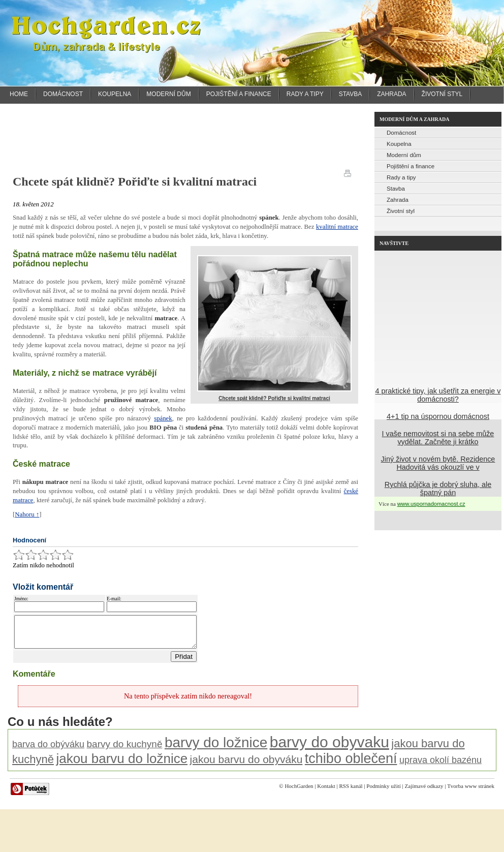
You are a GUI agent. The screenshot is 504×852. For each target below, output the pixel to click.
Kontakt (326, 792)
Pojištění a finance (239, 94)
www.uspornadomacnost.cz (431, 504)
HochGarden (299, 792)
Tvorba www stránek (471, 792)
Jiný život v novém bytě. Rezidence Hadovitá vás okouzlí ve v (438, 463)
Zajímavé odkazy (424, 792)
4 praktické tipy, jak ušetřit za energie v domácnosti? (438, 395)
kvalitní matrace (337, 227)
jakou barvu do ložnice (122, 765)
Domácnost (63, 94)
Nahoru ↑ (27, 514)
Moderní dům (168, 94)
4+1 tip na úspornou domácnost (438, 416)
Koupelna (115, 94)
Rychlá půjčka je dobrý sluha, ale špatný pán (438, 489)
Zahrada (391, 94)
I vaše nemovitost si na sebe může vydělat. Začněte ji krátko (438, 438)
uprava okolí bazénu (440, 766)
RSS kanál (351, 792)
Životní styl (442, 94)
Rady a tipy (305, 94)
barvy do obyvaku (329, 748)
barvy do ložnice (216, 749)
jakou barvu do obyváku (246, 765)
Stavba (351, 94)
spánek (163, 418)
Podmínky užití (384, 792)
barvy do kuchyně (125, 750)
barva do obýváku (48, 750)
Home (19, 94)
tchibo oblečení (351, 765)
